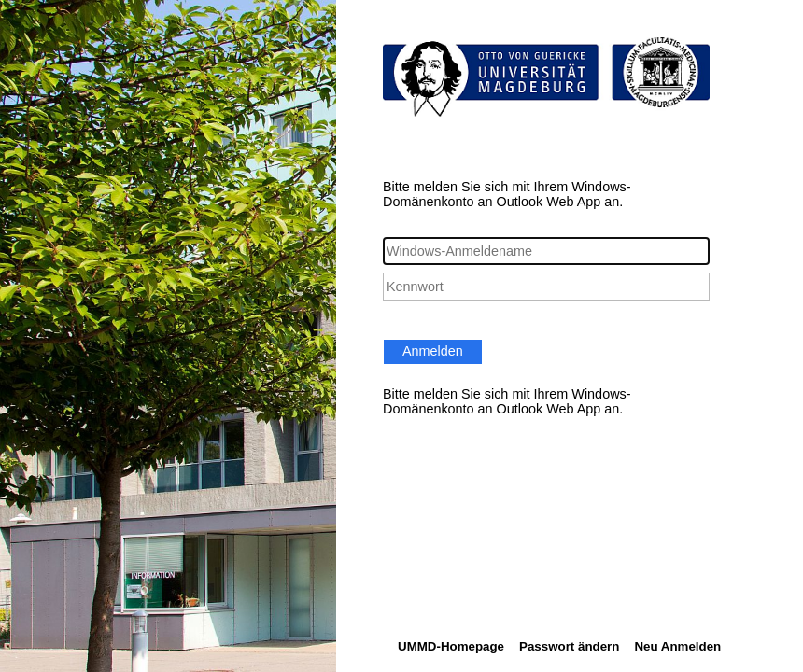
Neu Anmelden (677, 646)
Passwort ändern (569, 646)
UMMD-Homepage (451, 646)
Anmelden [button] (433, 351)
